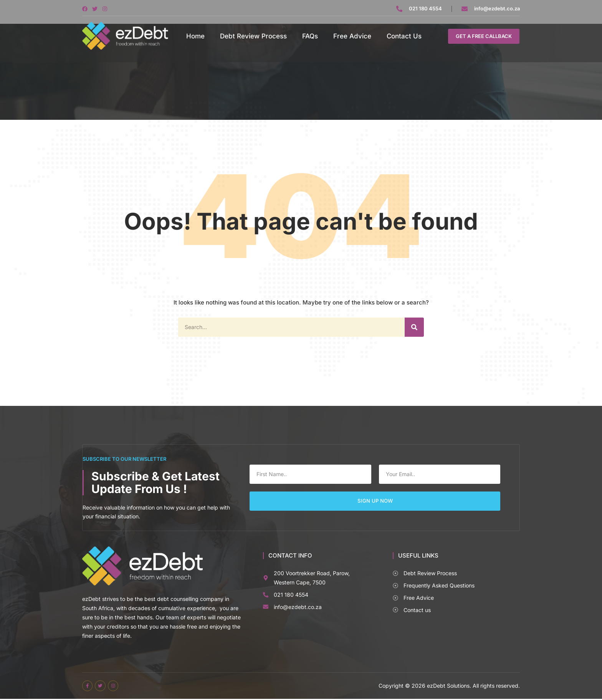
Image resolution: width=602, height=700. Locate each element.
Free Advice (352, 36)
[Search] (414, 327)
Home (195, 36)
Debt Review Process (253, 36)
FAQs (310, 36)
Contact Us (404, 36)
